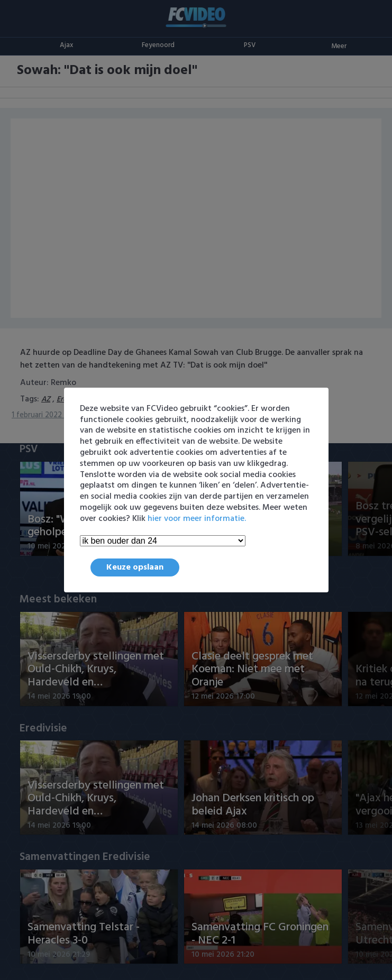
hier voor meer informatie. (197, 519)
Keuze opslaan (135, 567)
